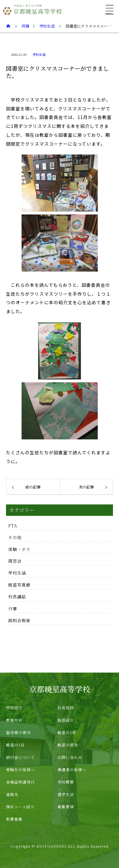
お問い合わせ (70, 757)
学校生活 (39, 54)
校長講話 (17, 597)
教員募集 (14, 819)
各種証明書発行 (20, 782)
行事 (13, 609)
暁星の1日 (15, 745)
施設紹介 (66, 720)
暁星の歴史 (68, 745)
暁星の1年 (67, 732)
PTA (13, 526)
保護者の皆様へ (72, 769)
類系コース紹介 (20, 807)
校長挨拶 (66, 708)
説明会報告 (19, 620)
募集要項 (66, 807)
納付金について (20, 757)
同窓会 (15, 561)
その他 (15, 537)
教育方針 (14, 720)
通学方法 (66, 794)
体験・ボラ (19, 549)
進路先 (12, 794)
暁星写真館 (19, 585)
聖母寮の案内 (18, 732)
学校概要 (66, 782)
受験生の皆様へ (20, 769)
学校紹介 (14, 708)
